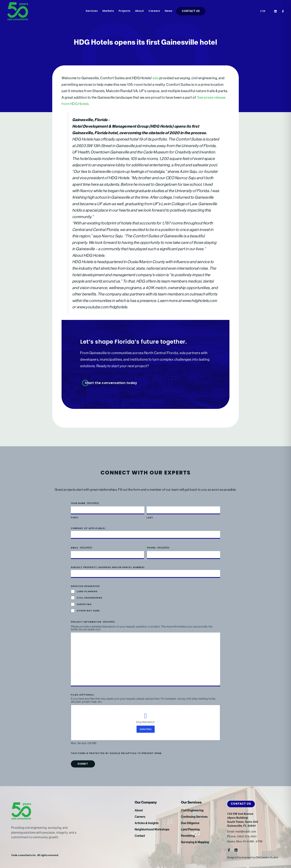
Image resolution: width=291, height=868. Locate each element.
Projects (125, 11)
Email (82, 548)
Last (150, 518)
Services (92, 11)
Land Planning (87, 592)
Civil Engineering (90, 598)
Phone (158, 548)
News (169, 11)
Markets (108, 11)
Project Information (93, 622)
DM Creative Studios (267, 857)
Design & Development (240, 857)
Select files (146, 729)
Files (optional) (83, 695)
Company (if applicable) (88, 528)
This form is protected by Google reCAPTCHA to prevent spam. (116, 753)
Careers (154, 11)
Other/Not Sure (88, 611)
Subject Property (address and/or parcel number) (108, 567)
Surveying (84, 604)
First (75, 518)
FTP (263, 11)
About (139, 11)
